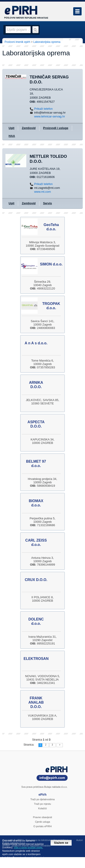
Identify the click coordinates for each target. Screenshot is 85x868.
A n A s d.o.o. (36, 343)
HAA (12, 136)
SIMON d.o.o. (51, 264)
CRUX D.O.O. (36, 580)
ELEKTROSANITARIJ (42, 659)
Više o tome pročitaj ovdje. (28, 847)
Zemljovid (29, 128)
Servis (47, 203)
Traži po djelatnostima (42, 799)
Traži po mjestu (42, 804)
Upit (11, 128)
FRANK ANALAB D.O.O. (36, 702)
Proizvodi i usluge (56, 128)
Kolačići (43, 808)
